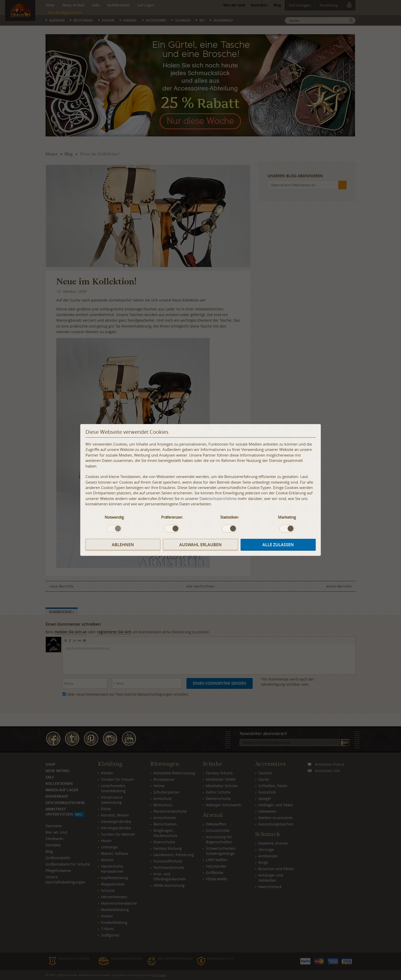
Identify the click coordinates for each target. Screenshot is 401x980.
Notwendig (114, 517)
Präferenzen (172, 517)
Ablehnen (123, 545)
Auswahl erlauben (201, 545)
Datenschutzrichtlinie (218, 498)
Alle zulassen (278, 545)
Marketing (287, 517)
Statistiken (229, 517)
